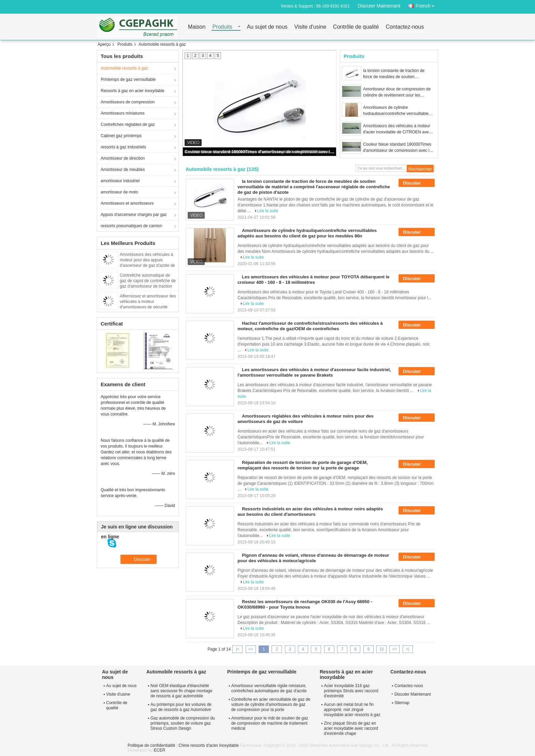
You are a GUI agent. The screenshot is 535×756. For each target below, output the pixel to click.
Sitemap (402, 703)
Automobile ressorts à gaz (124, 68)
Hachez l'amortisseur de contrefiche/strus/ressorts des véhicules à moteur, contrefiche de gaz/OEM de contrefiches (310, 326)
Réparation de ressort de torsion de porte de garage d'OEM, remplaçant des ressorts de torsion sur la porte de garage (303, 465)
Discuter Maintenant (379, 6)
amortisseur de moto (119, 192)
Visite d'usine (310, 27)
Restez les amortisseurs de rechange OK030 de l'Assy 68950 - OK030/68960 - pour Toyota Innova (305, 604)
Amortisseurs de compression (128, 102)
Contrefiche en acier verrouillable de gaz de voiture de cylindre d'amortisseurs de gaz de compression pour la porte (271, 704)
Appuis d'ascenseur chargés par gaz (134, 215)
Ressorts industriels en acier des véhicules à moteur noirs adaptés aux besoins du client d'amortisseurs (310, 512)
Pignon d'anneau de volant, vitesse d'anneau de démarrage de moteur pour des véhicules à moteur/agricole (313, 558)
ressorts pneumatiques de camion (131, 226)
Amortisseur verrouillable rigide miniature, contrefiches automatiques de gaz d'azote (269, 688)
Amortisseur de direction (123, 158)
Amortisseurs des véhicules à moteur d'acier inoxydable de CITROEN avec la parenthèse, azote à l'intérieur (397, 129)
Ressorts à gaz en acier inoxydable (133, 91)
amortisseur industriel (120, 181)
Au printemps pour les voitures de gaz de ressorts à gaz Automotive (181, 707)
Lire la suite (268, 211)
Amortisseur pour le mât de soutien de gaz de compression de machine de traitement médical (270, 723)
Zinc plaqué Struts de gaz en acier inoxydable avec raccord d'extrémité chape (351, 728)
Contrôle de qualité (356, 27)
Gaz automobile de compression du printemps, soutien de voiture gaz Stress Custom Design (183, 723)
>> (394, 649)
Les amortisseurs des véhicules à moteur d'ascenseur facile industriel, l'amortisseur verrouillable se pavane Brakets (314, 372)
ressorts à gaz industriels (123, 147)
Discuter (417, 183)
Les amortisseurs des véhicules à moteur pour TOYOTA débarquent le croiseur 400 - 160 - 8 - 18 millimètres (314, 280)
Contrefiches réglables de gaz (128, 125)
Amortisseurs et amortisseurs (127, 203)
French (427, 5)
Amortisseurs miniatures (123, 113)
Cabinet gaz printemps (121, 136)
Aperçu (104, 44)
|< (237, 649)
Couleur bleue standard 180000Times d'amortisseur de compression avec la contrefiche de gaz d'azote (260, 152)
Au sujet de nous (267, 27)
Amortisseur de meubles (123, 170)
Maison (197, 27)
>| (408, 649)
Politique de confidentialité (151, 745)
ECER (160, 750)
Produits (222, 27)
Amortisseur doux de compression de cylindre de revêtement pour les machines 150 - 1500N (397, 92)
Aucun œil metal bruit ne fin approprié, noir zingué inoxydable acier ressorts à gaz (352, 710)
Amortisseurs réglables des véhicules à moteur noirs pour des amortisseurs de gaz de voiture (306, 419)
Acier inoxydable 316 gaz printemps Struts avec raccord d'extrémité (351, 691)
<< (251, 649)
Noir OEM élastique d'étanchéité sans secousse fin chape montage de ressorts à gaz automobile (181, 691)
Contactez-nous (405, 27)
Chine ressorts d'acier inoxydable (208, 745)
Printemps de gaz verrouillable (128, 79)
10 (381, 649)
